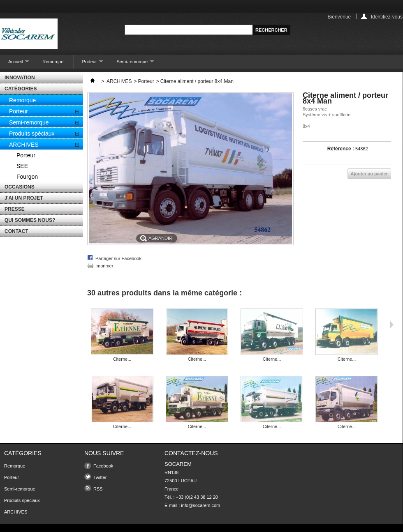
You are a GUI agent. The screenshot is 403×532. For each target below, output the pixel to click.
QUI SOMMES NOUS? (30, 220)
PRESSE (15, 209)
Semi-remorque (131, 64)
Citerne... (122, 359)
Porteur (89, 64)
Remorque (53, 62)
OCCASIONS (20, 187)
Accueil (14, 64)
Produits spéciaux (32, 134)
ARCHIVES (24, 145)
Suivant (392, 325)
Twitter (100, 477)
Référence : (341, 149)
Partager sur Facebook (118, 258)
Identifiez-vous (387, 17)
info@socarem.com (200, 505)
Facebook (103, 466)
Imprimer (104, 266)
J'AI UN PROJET (24, 198)
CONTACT (16, 231)
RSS (98, 489)
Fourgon (27, 177)
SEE (22, 166)
